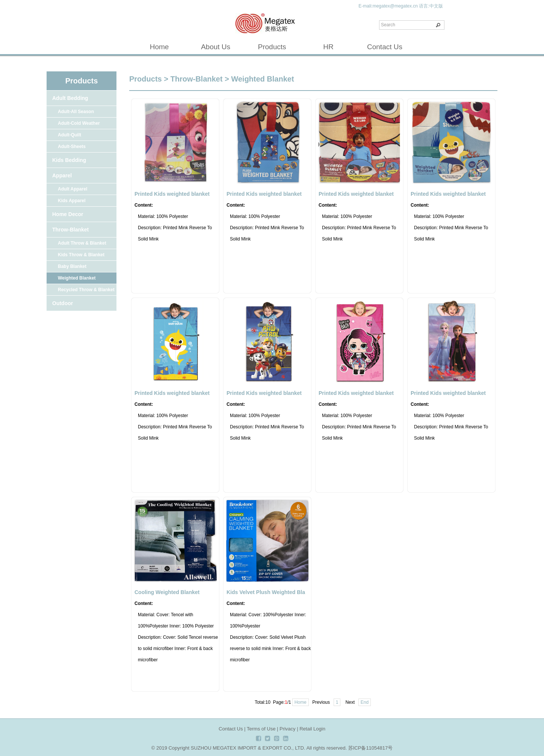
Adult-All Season (76, 112)
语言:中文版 (431, 6)
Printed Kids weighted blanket (172, 194)
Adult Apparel (73, 189)
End (365, 702)
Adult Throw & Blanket (82, 243)
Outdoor (63, 303)
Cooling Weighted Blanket (167, 592)
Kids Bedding (69, 160)
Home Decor (68, 214)
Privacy (288, 729)
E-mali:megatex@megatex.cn (388, 6)
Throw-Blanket (70, 230)
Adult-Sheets (72, 147)
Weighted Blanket (77, 278)
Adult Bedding (70, 98)
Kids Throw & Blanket (81, 255)
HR (328, 47)
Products (272, 47)
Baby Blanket (72, 266)
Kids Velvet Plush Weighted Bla (266, 592)
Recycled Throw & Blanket (86, 290)
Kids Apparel (72, 201)
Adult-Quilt (70, 135)
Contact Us (385, 47)
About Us (216, 47)
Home (159, 47)
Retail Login (312, 729)
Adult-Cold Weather (79, 123)
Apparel (62, 175)
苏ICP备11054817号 (371, 748)
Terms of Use (261, 729)
